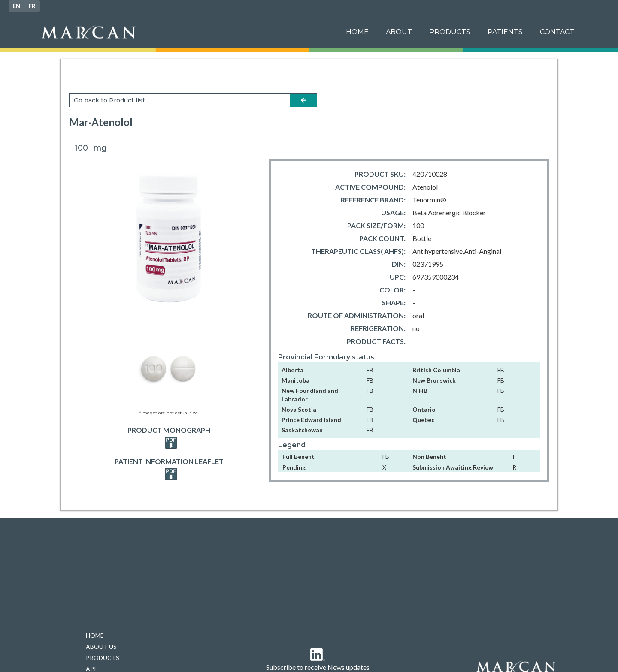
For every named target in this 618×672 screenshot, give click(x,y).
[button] (505, 32)
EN (17, 6)
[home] (186, 32)
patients (505, 32)
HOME (95, 635)
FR (32, 6)
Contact (557, 32)
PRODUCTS (450, 32)
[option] (32, 6)
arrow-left (303, 100)
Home (357, 32)
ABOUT (399, 32)
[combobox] (17, 6)
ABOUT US (101, 646)
